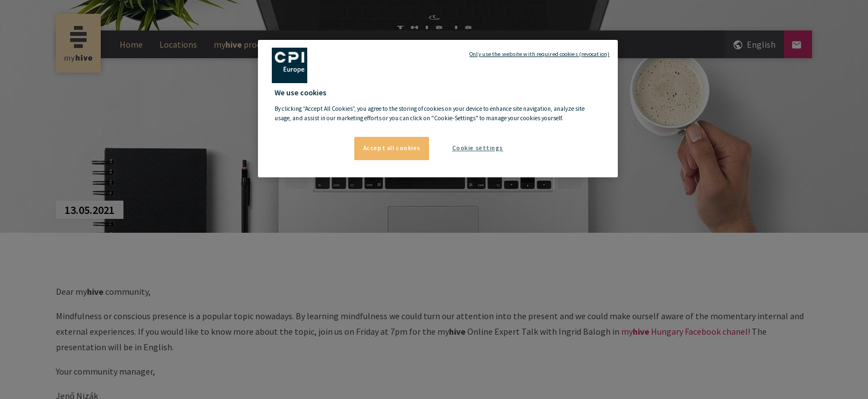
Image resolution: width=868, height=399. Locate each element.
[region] (438, 109)
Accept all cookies (392, 148)
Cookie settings (478, 148)
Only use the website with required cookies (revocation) (539, 54)
